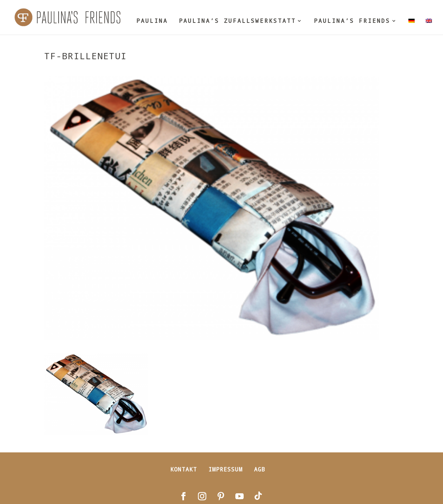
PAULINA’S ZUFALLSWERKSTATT (237, 21)
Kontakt (184, 469)
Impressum (225, 469)
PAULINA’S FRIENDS (352, 21)
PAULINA (152, 21)
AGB (260, 469)
